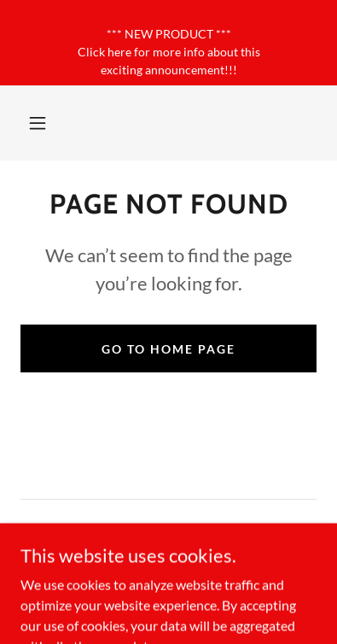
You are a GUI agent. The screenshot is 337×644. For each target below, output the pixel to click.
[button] (38, 123)
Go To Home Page (168, 349)
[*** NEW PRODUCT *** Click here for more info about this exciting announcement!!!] (168, 43)
